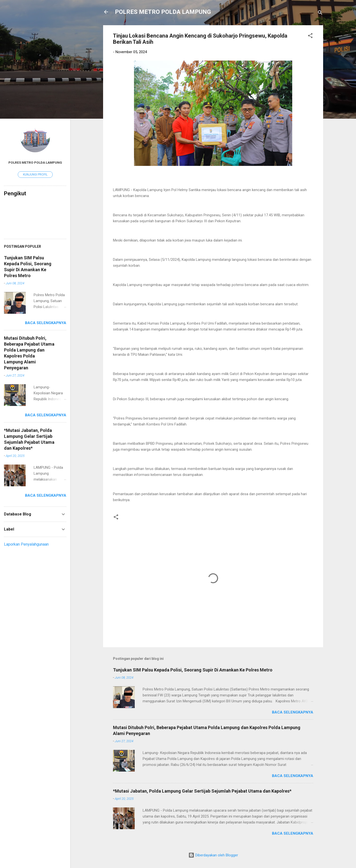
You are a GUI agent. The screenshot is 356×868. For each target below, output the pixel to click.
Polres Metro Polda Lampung (35, 162)
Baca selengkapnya (293, 712)
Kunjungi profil (35, 175)
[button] (310, 36)
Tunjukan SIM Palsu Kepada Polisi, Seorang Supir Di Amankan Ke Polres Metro (193, 670)
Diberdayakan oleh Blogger (213, 855)
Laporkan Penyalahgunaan (26, 544)
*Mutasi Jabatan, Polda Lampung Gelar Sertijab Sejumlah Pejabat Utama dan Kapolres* (202, 791)
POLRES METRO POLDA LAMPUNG (163, 12)
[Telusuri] (320, 13)
